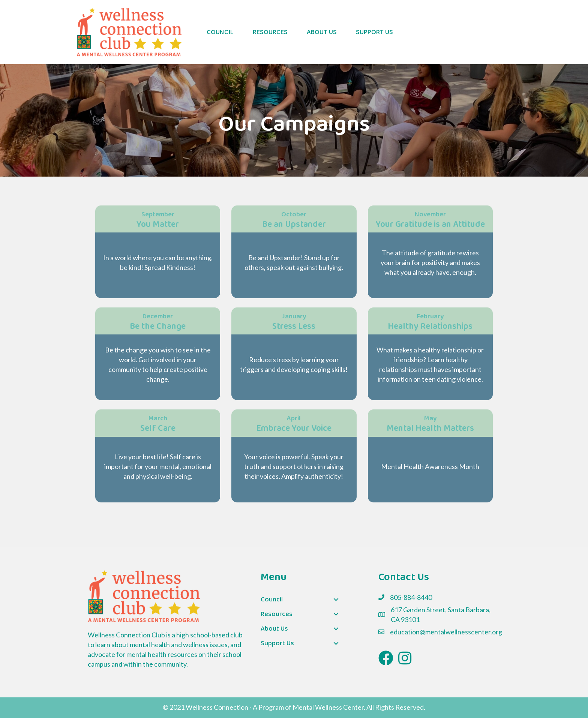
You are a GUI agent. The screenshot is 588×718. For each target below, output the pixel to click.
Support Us (374, 32)
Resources (270, 32)
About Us (322, 32)
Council (220, 32)
